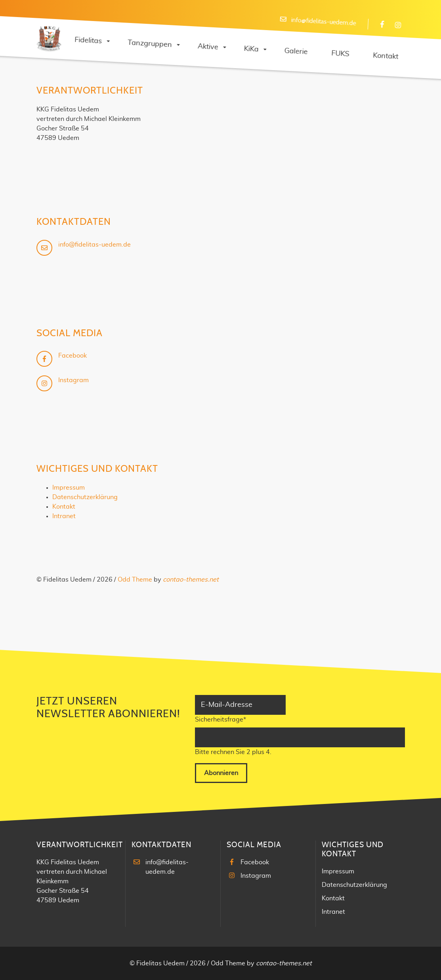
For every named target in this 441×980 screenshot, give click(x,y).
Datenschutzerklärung (85, 497)
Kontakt (64, 507)
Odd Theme (135, 580)
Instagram (73, 380)
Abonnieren (221, 773)
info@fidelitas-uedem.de (324, 22)
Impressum (69, 488)
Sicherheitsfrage (220, 719)
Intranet (64, 516)
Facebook (73, 356)
